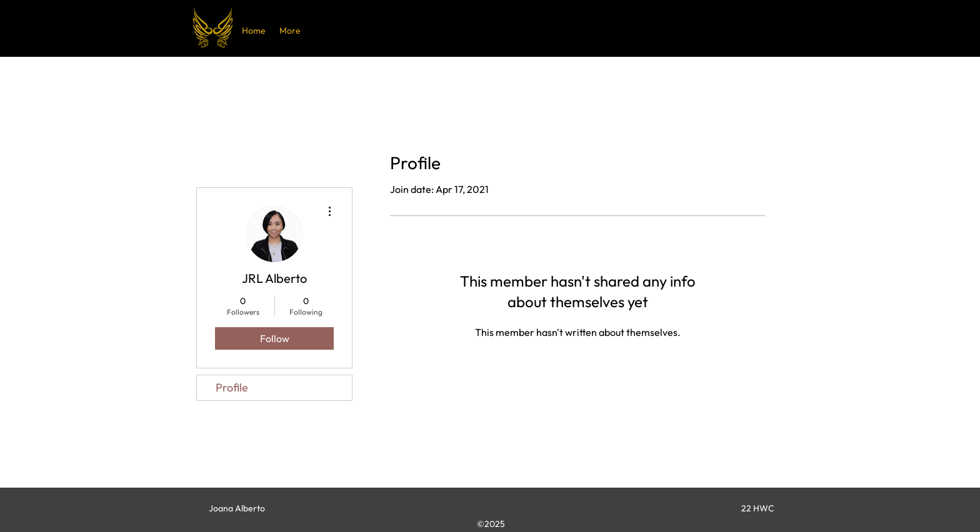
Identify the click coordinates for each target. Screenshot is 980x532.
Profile (232, 387)
